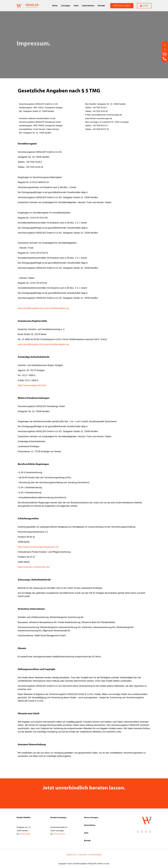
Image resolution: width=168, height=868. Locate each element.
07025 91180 (25, 835)
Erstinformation (96, 856)
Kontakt (101, 6)
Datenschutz (71, 856)
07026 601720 (59, 835)
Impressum (83, 856)
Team (76, 6)
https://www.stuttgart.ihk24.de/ (32, 386)
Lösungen (66, 6)
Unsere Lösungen (91, 819)
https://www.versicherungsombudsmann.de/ (38, 548)
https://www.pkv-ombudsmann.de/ (34, 568)
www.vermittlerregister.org (57, 309)
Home (55, 6)
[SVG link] (28, 6)
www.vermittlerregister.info (30, 309)
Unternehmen (88, 6)
